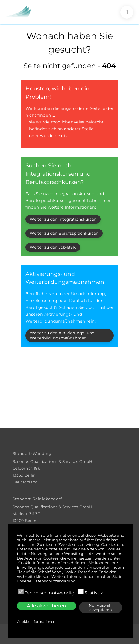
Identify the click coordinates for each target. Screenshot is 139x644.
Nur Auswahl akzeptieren (101, 607)
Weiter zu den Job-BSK (53, 247)
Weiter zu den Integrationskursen (63, 219)
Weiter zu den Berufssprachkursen (64, 233)
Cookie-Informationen (36, 622)
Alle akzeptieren (46, 606)
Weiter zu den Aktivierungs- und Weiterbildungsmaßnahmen (62, 335)
